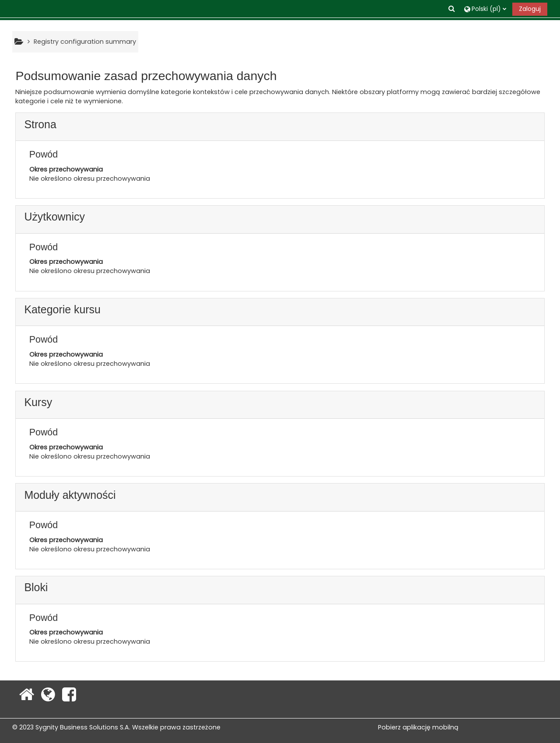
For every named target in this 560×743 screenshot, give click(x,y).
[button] (452, 9)
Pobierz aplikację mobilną (418, 727)
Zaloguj (530, 9)
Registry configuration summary (85, 42)
